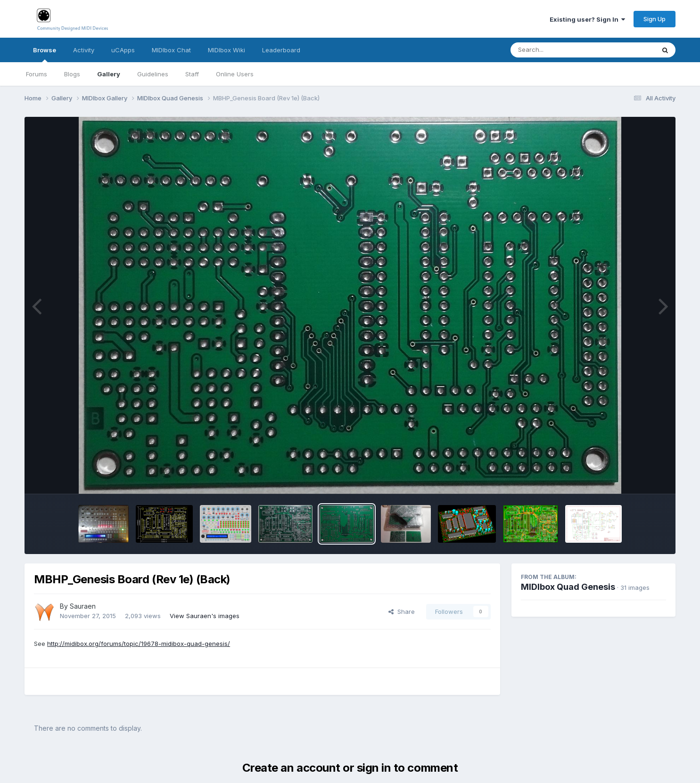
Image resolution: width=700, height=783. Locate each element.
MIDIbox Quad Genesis (568, 587)
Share (402, 612)
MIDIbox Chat (171, 50)
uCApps (123, 50)
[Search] (557, 50)
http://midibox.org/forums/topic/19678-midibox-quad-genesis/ (139, 644)
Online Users (235, 74)
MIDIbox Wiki (226, 50)
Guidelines (153, 74)
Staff (192, 74)
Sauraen (83, 606)
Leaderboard (281, 50)
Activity (84, 50)
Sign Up (655, 19)
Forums (37, 74)
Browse (45, 54)
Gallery (109, 74)
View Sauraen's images (205, 616)
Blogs (72, 74)
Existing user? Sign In (587, 19)
